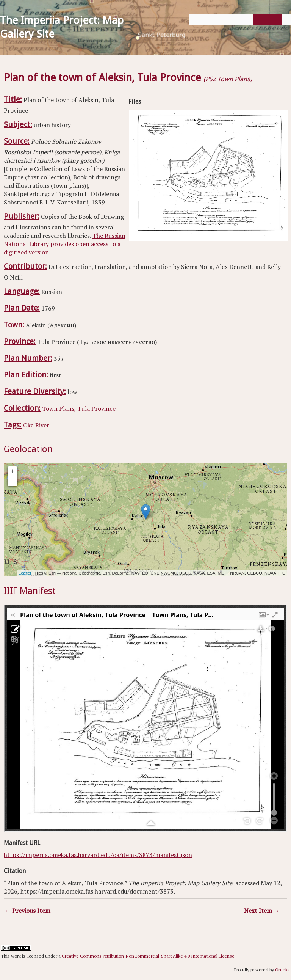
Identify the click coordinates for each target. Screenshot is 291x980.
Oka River (36, 425)
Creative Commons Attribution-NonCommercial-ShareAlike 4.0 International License (148, 956)
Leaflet (25, 573)
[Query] (240, 19)
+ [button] (13, 471)
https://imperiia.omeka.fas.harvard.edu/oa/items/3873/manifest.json (98, 855)
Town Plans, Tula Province (79, 408)
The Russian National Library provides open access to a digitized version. (65, 244)
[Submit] (266, 19)
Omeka (282, 970)
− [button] (13, 481)
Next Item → (262, 911)
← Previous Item (27, 911)
